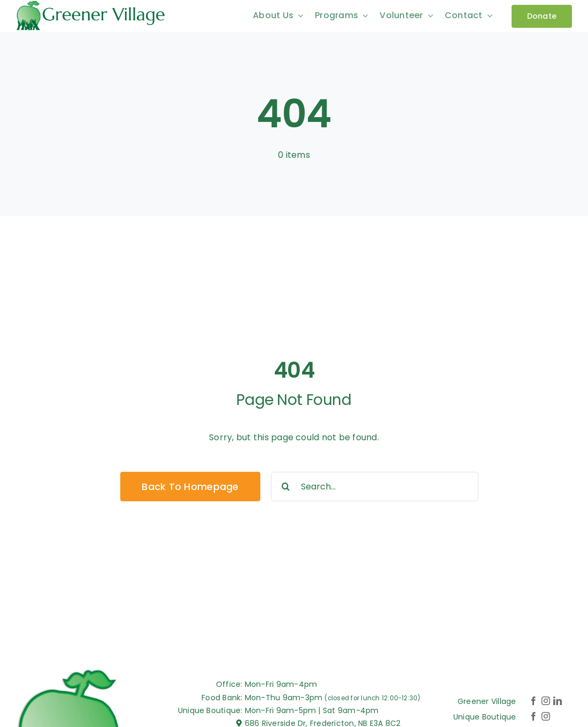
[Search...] (375, 487)
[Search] (286, 487)
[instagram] (546, 701)
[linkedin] (558, 701)
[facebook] (533, 701)
